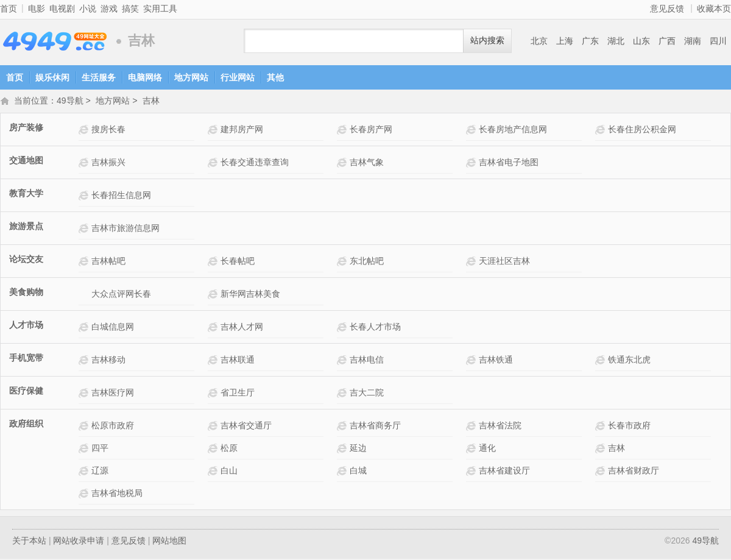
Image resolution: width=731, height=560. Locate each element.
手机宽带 (26, 359)
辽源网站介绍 (85, 472)
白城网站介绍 (343, 472)
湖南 (693, 41)
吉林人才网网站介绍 (214, 328)
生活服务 (99, 77)
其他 (275, 77)
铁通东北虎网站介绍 (602, 361)
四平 (100, 449)
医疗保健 (26, 392)
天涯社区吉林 (504, 262)
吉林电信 (367, 361)
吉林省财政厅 (634, 472)
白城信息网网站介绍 (85, 328)
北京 (539, 41)
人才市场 (26, 326)
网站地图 (169, 542)
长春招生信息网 (121, 196)
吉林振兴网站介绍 (85, 164)
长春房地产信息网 (513, 130)
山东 (641, 41)
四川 (718, 41)
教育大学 (26, 194)
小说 (88, 9)
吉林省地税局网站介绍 (85, 494)
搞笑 (130, 9)
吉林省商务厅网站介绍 (343, 427)
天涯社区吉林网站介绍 (472, 262)
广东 (590, 41)
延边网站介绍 (343, 449)
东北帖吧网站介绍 (343, 262)
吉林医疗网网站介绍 (85, 394)
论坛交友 (26, 260)
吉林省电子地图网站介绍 (472, 164)
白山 (229, 472)
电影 (37, 9)
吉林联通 (238, 361)
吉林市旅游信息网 (125, 229)
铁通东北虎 (629, 361)
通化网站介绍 (472, 449)
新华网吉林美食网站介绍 (214, 295)
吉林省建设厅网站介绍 (472, 472)
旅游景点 (26, 227)
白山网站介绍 (214, 472)
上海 (565, 41)
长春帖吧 (238, 262)
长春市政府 (629, 427)
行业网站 (238, 77)
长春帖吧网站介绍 (214, 262)
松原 (229, 449)
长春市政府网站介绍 (602, 427)
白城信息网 (113, 328)
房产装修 (26, 129)
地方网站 (191, 77)
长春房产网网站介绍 (343, 131)
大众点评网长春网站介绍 (85, 295)
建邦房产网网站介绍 (214, 131)
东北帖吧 (367, 262)
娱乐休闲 (52, 77)
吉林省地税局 (117, 494)
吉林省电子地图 (509, 163)
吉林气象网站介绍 (343, 164)
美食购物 (26, 293)
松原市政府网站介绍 (85, 427)
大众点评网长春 (121, 295)
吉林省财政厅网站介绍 (602, 472)
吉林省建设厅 (504, 472)
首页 (9, 9)
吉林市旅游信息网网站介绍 (85, 229)
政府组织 (26, 425)
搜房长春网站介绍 (85, 131)
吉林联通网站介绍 (214, 361)
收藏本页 (714, 9)
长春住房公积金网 (642, 130)
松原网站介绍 (214, 449)
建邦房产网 (242, 130)
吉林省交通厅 (246, 427)
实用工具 (160, 9)
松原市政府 (113, 427)
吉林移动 (108, 361)
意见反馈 (667, 9)
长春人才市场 (375, 328)
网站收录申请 (79, 542)
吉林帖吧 (108, 262)
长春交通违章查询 (255, 163)
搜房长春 (108, 130)
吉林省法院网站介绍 (472, 427)
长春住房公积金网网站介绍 (602, 131)
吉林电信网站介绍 (343, 361)
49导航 (55, 41)
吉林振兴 (108, 163)
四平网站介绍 (85, 449)
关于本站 (29, 542)
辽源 (100, 472)
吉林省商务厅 (375, 427)
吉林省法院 (500, 427)
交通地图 (26, 161)
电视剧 (62, 9)
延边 (358, 449)
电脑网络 (145, 77)
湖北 (616, 41)
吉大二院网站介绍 (343, 394)
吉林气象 (367, 163)
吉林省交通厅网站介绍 (214, 427)
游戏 (109, 9)
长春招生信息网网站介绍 (85, 197)
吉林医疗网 (113, 394)
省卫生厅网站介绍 (214, 394)
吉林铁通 (496, 361)
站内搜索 (487, 41)
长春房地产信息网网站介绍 (472, 131)
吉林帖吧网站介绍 (85, 262)
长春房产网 (371, 130)
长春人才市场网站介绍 (343, 328)
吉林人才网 (242, 328)
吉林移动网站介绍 (85, 361)
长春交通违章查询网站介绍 (214, 164)
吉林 (151, 102)
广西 (667, 41)
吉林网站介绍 (602, 449)
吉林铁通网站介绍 (472, 361)
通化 (487, 449)
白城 (358, 472)
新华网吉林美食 (250, 295)
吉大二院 (367, 394)
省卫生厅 (238, 394)
